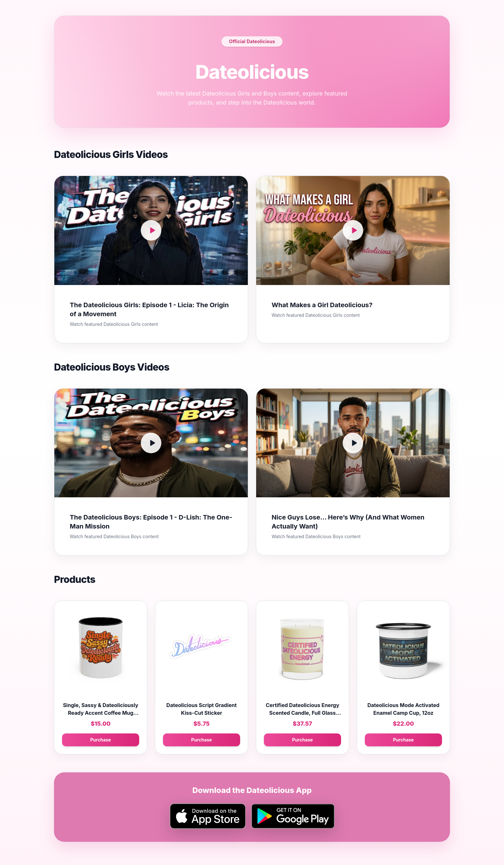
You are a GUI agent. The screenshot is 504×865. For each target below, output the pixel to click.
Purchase (101, 740)
